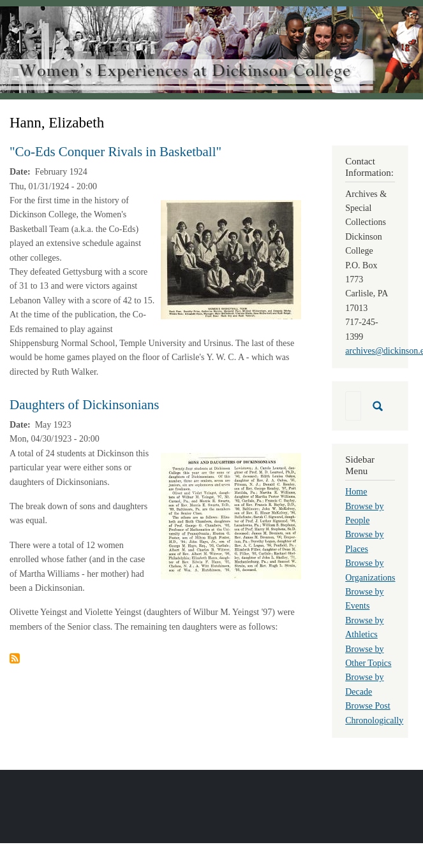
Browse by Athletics (364, 627)
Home (356, 492)
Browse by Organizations (370, 570)
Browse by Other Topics (368, 656)
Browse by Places (364, 541)
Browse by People (364, 513)
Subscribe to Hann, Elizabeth (15, 658)
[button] (231, 259)
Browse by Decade (364, 684)
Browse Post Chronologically (374, 713)
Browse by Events (364, 599)
